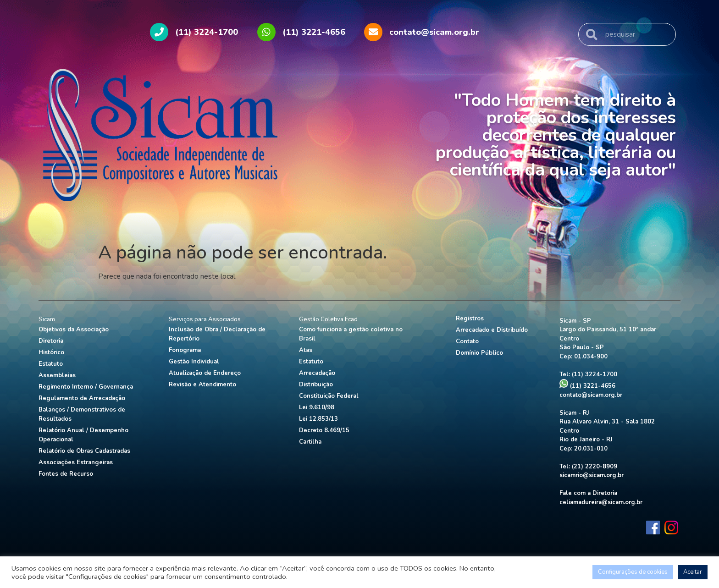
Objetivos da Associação (74, 330)
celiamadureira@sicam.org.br (601, 502)
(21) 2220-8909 (595, 467)
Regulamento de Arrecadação (82, 398)
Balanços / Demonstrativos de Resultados (82, 414)
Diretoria (51, 341)
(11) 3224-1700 (595, 374)
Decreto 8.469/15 (324, 430)
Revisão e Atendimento (202, 385)
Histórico (51, 352)
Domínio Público (479, 353)
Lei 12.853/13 (318, 419)
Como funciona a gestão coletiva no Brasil (351, 334)
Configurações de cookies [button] (633, 572)
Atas (306, 350)
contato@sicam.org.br (591, 395)
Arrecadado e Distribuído (492, 330)
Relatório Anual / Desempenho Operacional (83, 435)
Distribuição (316, 385)
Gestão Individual (194, 362)
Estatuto (51, 364)
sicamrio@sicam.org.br (592, 475)
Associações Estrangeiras (76, 462)
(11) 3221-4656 (587, 386)
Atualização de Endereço (205, 373)
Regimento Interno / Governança (86, 387)
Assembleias (57, 375)
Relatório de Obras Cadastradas (84, 451)
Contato (467, 341)
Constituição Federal (329, 396)
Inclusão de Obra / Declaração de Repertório (217, 334)
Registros (470, 319)
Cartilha (310, 442)
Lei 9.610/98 (317, 407)
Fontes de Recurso (66, 474)
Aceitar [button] (693, 572)
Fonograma (185, 350)
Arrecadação (317, 373)
